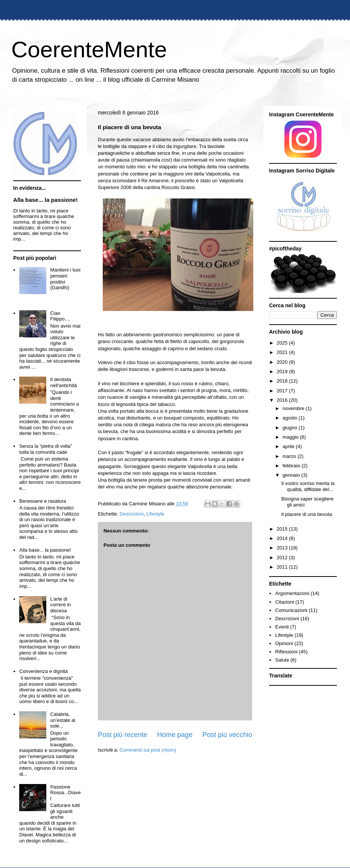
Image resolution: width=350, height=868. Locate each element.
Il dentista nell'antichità (63, 382)
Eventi (282, 627)
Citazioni (285, 602)
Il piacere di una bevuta (306, 514)
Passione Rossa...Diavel (65, 793)
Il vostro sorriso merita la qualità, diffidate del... (308, 486)
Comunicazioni (291, 610)
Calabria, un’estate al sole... (63, 720)
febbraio (292, 466)
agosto (291, 418)
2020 (283, 362)
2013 (283, 548)
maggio (291, 437)
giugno (291, 428)
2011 (283, 567)
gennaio (292, 475)
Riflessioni (286, 652)
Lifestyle (155, 514)
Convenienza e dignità (43, 671)
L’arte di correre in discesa (60, 605)
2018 (283, 381)
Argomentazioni (292, 593)
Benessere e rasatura (43, 501)
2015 (283, 529)
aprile (289, 446)
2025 (283, 343)
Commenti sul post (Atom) (148, 750)
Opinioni (284, 643)
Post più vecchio (227, 735)
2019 (283, 371)
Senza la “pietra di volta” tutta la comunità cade (46, 449)
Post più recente (122, 735)
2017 (283, 391)
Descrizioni (132, 514)
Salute (282, 660)
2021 (283, 352)
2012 (283, 558)
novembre (294, 408)
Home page (175, 735)
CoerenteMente (89, 50)
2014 (283, 538)
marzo (290, 456)
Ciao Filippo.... (60, 316)
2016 (283, 400)
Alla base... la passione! (46, 200)
